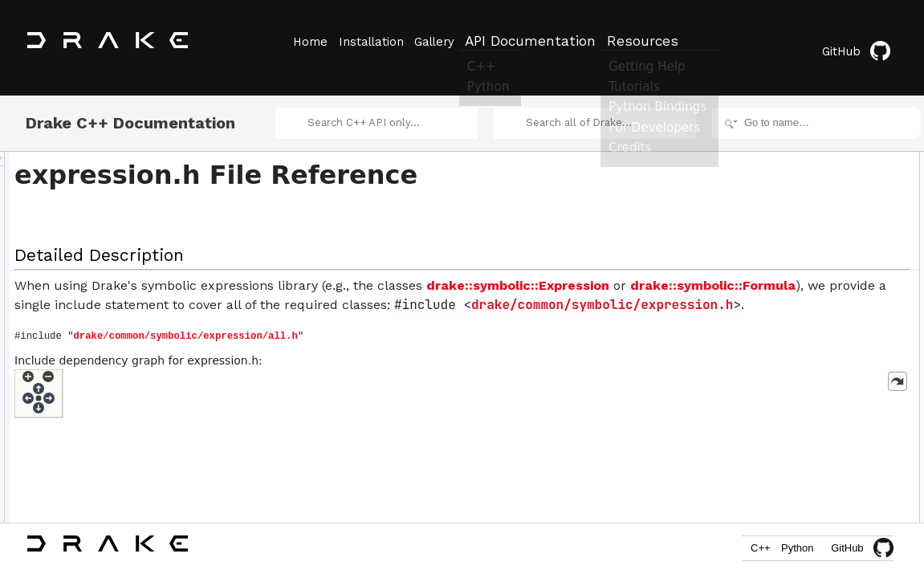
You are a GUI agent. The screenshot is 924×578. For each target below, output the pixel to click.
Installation (379, 41)
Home (309, 41)
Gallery (452, 41)
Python (791, 552)
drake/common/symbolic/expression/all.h (387, 364)
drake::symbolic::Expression (307, 293)
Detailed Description (788, 149)
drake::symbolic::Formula (502, 293)
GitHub (863, 42)
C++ (741, 552)
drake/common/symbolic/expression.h (423, 332)
